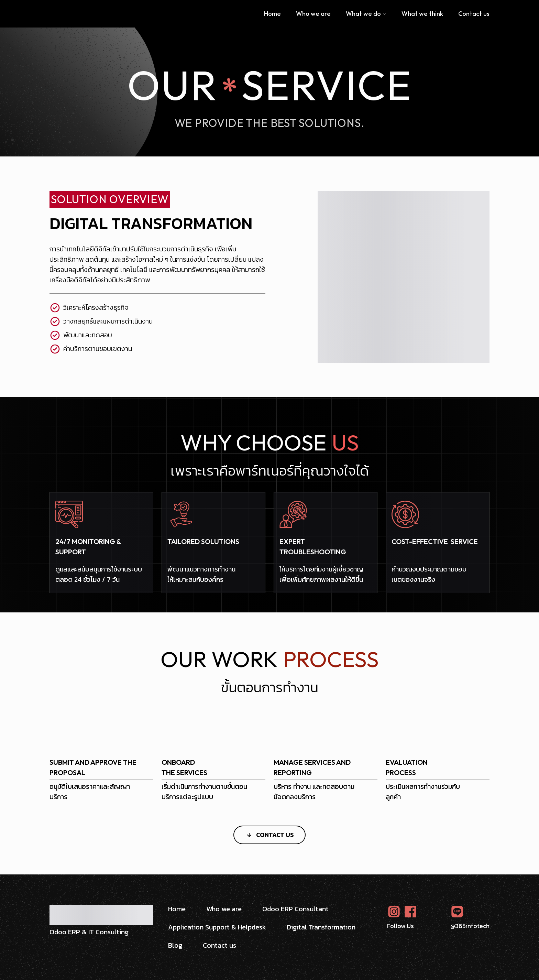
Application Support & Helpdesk (217, 927)
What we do (366, 14)
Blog (175, 945)
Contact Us (269, 835)
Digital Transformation (321, 927)
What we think (422, 14)
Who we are (313, 14)
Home (272, 14)
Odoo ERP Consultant (295, 909)
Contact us (474, 14)
